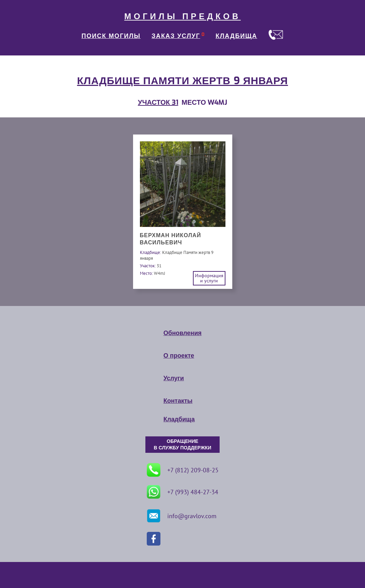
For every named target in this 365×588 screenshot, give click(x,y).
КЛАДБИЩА (236, 36)
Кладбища (179, 419)
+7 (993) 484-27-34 (182, 492)
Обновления (182, 333)
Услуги (174, 378)
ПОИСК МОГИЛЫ (111, 36)
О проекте (179, 356)
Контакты (178, 401)
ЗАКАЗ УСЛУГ (176, 36)
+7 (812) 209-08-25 (183, 470)
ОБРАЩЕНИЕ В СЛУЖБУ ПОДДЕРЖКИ (183, 445)
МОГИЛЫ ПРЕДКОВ (182, 16)
